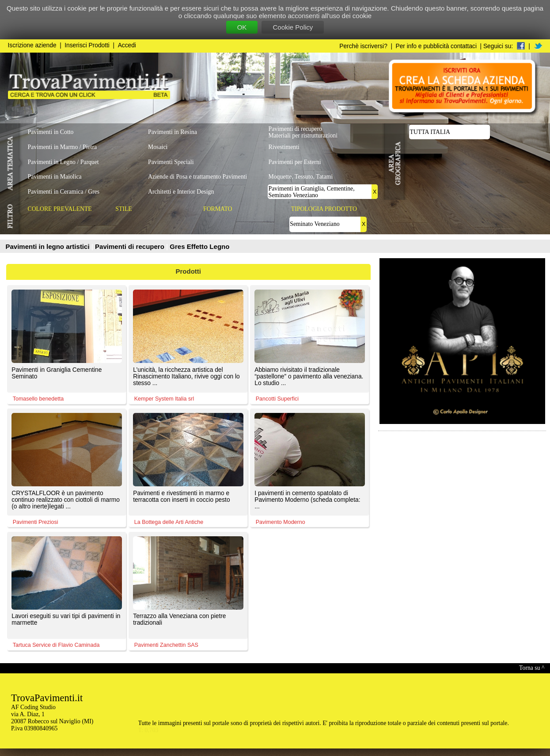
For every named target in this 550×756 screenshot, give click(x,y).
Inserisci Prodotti (87, 45)
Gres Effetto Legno (199, 246)
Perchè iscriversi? (363, 46)
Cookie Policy (293, 27)
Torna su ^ (532, 668)
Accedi (127, 45)
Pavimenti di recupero (131, 246)
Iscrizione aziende (32, 45)
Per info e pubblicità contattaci (436, 46)
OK (242, 27)
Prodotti (189, 271)
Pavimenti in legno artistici (49, 246)
